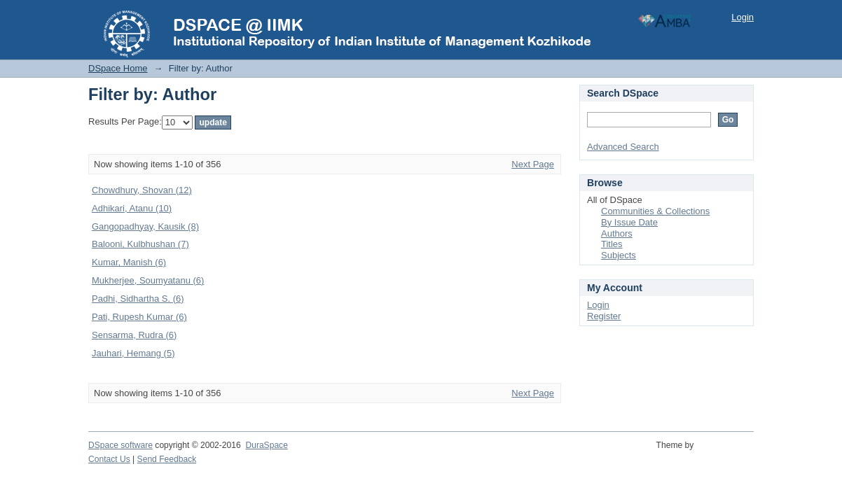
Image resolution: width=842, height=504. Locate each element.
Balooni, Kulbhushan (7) (140, 244)
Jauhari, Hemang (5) (133, 353)
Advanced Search (623, 147)
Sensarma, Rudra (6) (134, 335)
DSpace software (120, 445)
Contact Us (109, 459)
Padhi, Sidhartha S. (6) (138, 299)
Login (743, 17)
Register (604, 316)
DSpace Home (118, 68)
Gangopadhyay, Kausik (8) (145, 226)
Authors (617, 233)
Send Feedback (167, 459)
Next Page (533, 164)
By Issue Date (629, 222)
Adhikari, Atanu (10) (132, 208)
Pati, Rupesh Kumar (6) (139, 317)
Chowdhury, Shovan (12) (142, 190)
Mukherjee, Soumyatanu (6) (148, 280)
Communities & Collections (655, 211)
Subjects (619, 255)
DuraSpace (266, 445)
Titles (612, 244)
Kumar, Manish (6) (129, 262)
